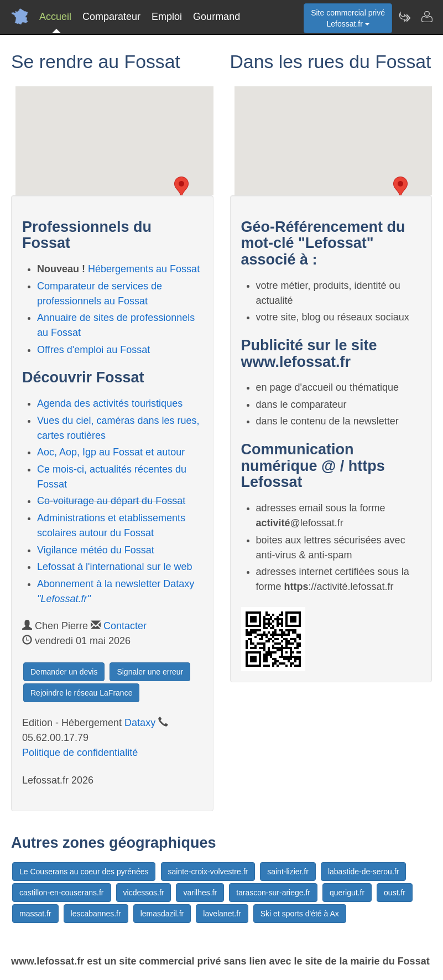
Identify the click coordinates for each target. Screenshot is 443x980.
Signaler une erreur (150, 672)
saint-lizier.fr (288, 872)
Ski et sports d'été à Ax (300, 914)
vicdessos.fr (144, 893)
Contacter (125, 626)
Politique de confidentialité (80, 753)
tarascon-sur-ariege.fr (273, 893)
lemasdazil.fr (162, 914)
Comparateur (111, 17)
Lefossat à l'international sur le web (115, 567)
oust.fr (395, 893)
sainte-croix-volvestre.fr (208, 872)
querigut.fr (347, 893)
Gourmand (217, 17)
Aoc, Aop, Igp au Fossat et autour (111, 452)
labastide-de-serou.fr (363, 872)
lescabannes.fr (96, 914)
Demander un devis (64, 672)
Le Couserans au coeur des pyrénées (84, 872)
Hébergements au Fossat (144, 269)
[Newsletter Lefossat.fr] (404, 17)
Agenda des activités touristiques (110, 403)
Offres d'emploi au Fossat (93, 350)
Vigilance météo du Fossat (96, 550)
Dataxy (140, 723)
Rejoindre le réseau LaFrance (81, 693)
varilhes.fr (200, 893)
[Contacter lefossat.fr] (426, 17)
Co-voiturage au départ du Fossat (111, 501)
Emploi (167, 17)
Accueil (55, 17)
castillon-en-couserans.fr (62, 893)
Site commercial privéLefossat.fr (348, 18)
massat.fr (35, 914)
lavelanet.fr (222, 914)
